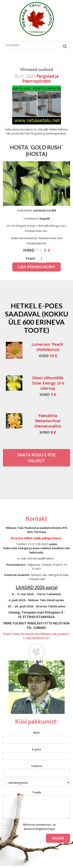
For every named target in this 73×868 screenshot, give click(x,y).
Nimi (36, 733)
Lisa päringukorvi (36, 267)
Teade (37, 792)
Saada (58, 838)
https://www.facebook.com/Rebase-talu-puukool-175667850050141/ (36, 636)
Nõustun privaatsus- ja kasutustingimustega (39, 826)
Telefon (37, 766)
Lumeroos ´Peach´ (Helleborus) (48, 347)
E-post (37, 749)
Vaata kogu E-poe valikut (37, 458)
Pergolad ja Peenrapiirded (40, 79)
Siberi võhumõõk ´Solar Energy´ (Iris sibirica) (48, 383)
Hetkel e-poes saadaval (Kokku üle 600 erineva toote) (36, 318)
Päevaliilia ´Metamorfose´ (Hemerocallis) (48, 421)
